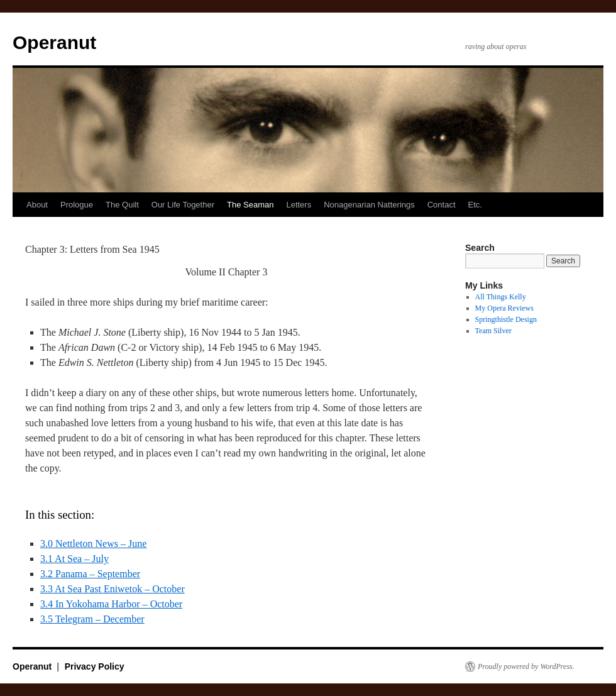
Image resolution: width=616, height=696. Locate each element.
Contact (442, 205)
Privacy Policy (95, 666)
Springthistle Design (506, 319)
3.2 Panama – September (90, 574)
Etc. (475, 205)
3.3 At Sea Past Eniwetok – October (113, 589)
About (37, 205)
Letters (299, 205)
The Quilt (122, 205)
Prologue (77, 205)
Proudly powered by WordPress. (526, 666)
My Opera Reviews (504, 308)
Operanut (54, 42)
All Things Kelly (501, 297)
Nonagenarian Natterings (369, 205)
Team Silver (493, 331)
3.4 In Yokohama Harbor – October (111, 604)
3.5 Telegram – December (92, 619)
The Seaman (250, 205)
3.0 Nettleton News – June (93, 544)
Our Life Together (183, 205)
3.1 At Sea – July (74, 559)
